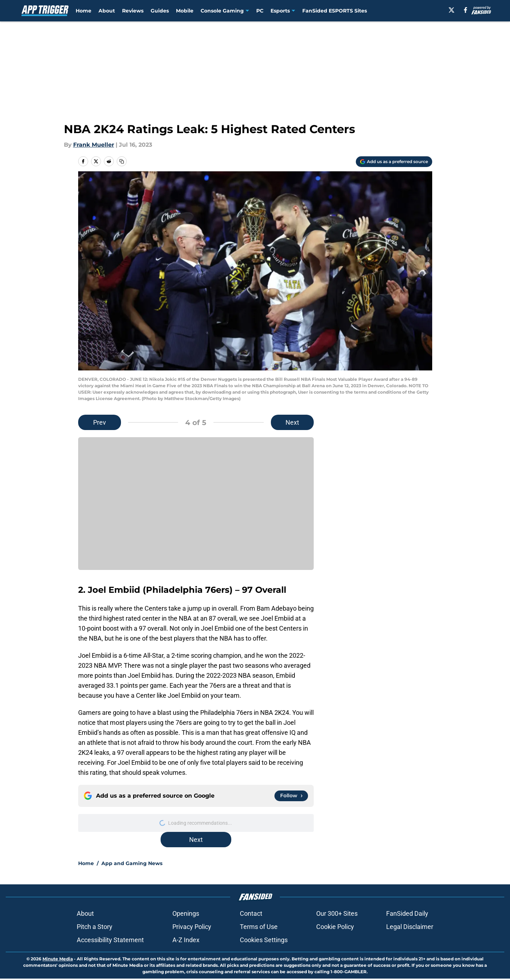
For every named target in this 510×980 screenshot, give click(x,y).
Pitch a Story (95, 927)
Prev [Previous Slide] (100, 422)
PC (260, 11)
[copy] (122, 161)
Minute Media (58, 959)
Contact (251, 913)
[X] (451, 10)
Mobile (185, 11)
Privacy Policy (192, 927)
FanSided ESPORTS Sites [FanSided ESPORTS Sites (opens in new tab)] (335, 11)
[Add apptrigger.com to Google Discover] (394, 162)
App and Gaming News (132, 863)
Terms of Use (259, 927)
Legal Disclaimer (410, 927)
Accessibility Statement (110, 940)
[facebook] (466, 10)
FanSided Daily (407, 913)
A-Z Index (186, 940)
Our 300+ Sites (337, 913)
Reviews (133, 11)
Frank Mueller (94, 145)
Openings (186, 913)
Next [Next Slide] (292, 422)
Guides (160, 11)
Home (84, 11)
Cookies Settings (264, 940)
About (107, 11)
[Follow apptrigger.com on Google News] (291, 796)
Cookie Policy (335, 927)
